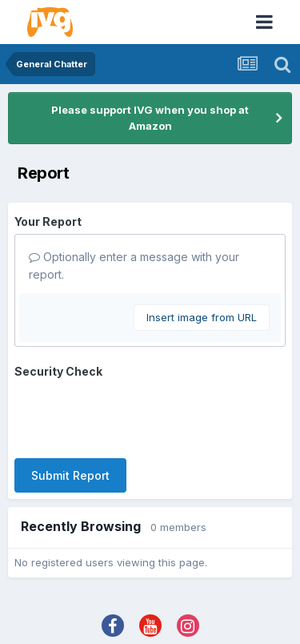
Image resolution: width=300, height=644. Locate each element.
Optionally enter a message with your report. (134, 266)
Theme (114, 600)
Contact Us (182, 600)
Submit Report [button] (70, 413)
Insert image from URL (202, 317)
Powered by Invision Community (150, 620)
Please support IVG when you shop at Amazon (150, 118)
